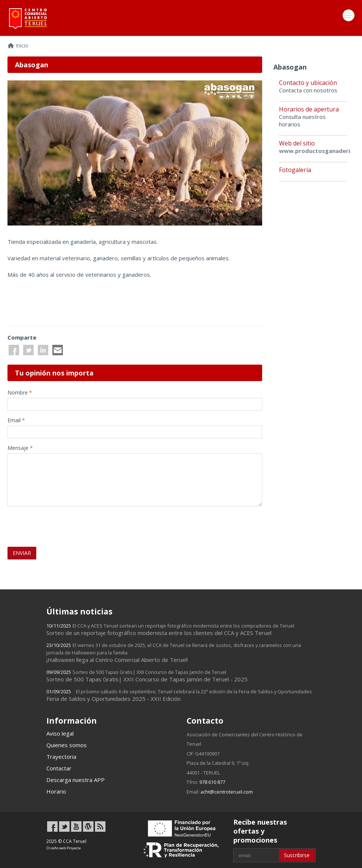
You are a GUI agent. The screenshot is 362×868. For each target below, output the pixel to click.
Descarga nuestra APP (76, 780)
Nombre (20, 392)
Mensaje (20, 448)
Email (16, 420)
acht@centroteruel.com (227, 792)
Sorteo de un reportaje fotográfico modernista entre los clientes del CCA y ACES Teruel (170, 629)
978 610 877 (212, 782)
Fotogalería (295, 170)
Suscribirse (297, 855)
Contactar (59, 768)
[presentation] (51, 523)
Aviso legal (60, 733)
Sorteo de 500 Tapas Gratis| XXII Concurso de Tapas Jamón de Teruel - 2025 (147, 676)
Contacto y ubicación (308, 83)
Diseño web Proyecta (64, 848)
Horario (56, 791)
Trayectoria (61, 757)
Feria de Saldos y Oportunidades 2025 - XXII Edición (179, 695)
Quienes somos (67, 745)
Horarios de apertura (309, 109)
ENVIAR (22, 553)
